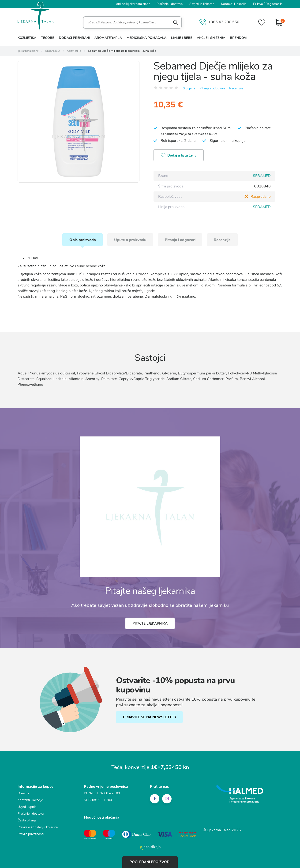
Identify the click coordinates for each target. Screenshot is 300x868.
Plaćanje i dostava (170, 4)
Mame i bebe (182, 38)
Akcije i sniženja (211, 38)
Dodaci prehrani (74, 38)
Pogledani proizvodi (150, 862)
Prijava (258, 4)
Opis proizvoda (82, 239)
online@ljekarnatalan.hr (133, 4)
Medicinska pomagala (146, 38)
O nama (23, 793)
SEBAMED (262, 176)
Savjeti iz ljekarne (202, 4)
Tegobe (48, 38)
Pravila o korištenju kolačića (38, 827)
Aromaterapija (108, 38)
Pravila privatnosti (31, 834)
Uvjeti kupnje (27, 807)
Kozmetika (27, 38)
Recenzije (236, 88)
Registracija (274, 4)
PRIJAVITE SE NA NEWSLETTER (150, 717)
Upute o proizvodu (130, 239)
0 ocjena (189, 88)
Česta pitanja (27, 820)
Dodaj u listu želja (179, 156)
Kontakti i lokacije (234, 4)
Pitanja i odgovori (212, 88)
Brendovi (239, 38)
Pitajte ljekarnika (150, 623)
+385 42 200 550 (219, 22)
